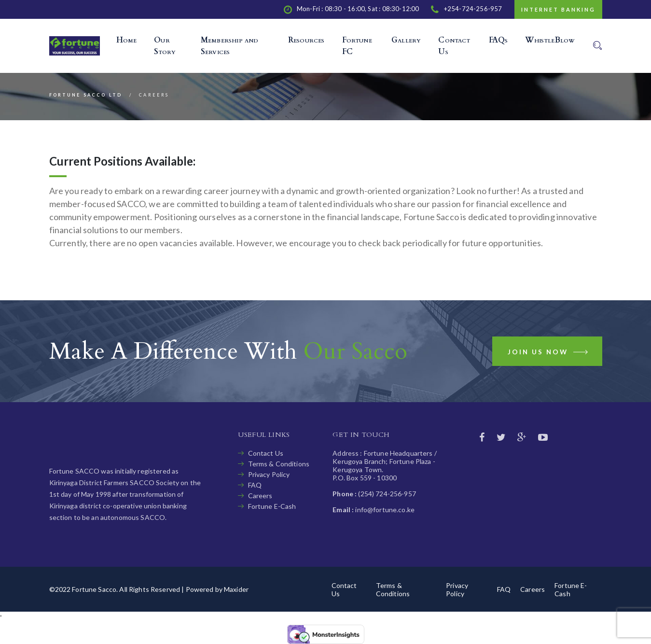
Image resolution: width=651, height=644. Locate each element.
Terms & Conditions (279, 464)
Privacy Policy (269, 474)
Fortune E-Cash (272, 506)
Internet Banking (558, 9)
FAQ (255, 485)
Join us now (548, 354)
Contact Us (266, 453)
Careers (260, 496)
